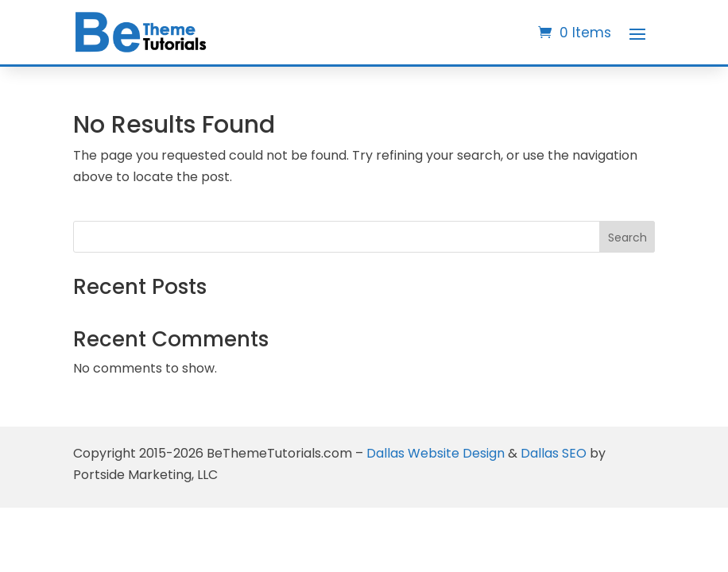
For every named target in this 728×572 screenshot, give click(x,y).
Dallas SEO (554, 453)
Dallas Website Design (436, 453)
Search (627, 238)
